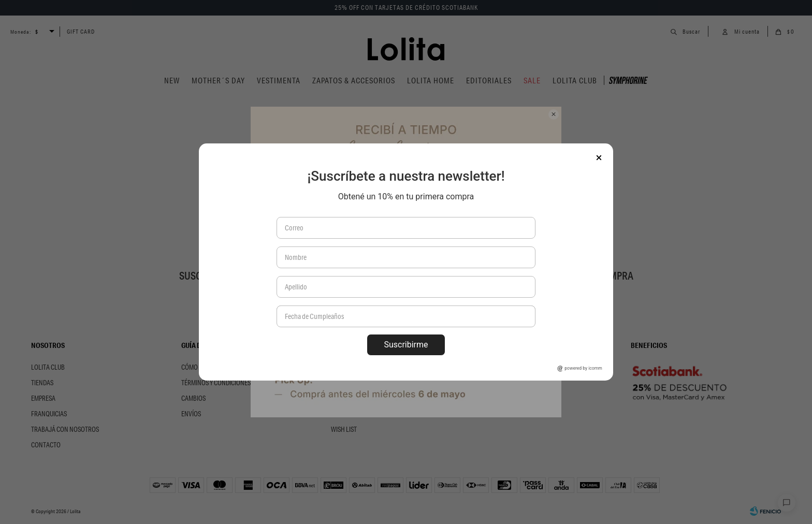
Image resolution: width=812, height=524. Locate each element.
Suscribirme (406, 345)
